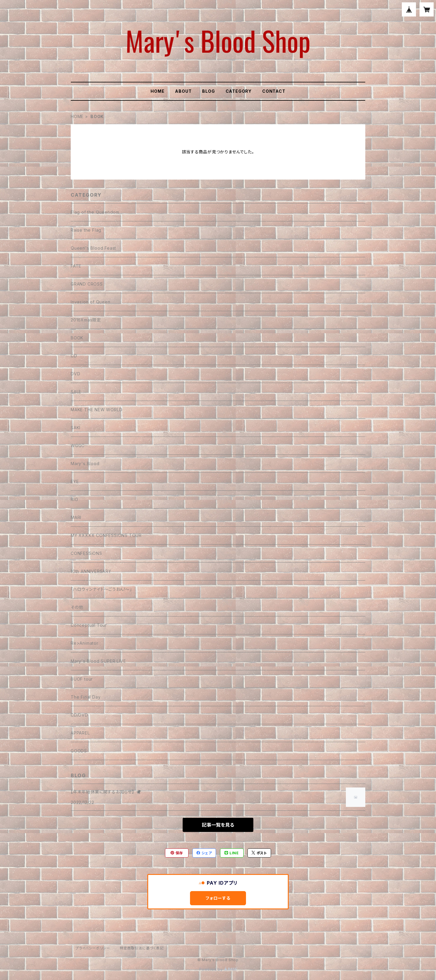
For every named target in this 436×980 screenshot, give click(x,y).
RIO (74, 499)
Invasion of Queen (91, 302)
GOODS (79, 751)
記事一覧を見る (218, 825)
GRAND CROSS (87, 284)
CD (74, 356)
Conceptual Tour (89, 625)
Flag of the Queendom (95, 212)
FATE (76, 266)
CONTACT (274, 91)
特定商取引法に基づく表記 (142, 948)
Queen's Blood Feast (93, 248)
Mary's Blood (85, 464)
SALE (76, 392)
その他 (77, 607)
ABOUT (183, 91)
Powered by (218, 969)
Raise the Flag (86, 230)
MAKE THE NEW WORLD (96, 410)
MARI (76, 517)
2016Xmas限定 (86, 320)
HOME (157, 91)
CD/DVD (79, 715)
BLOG (208, 91)
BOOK (77, 338)
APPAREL (80, 733)
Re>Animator (85, 643)
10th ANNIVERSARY (91, 571)
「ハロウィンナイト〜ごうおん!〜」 (101, 589)
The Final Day (86, 697)
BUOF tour (82, 679)
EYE (75, 481)
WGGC (78, 446)
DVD (75, 374)
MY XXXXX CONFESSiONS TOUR (106, 535)
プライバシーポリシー (93, 948)
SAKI (76, 428)
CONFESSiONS (86, 553)
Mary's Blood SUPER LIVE (98, 661)
